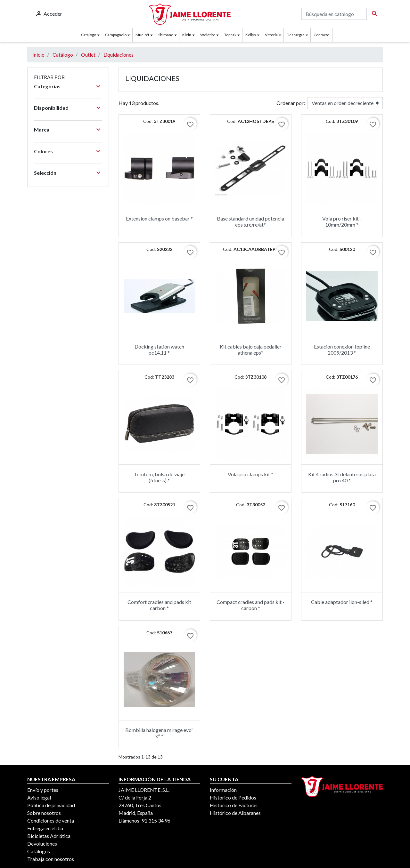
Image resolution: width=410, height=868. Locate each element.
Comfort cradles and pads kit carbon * (159, 605)
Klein (187, 35)
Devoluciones (42, 844)
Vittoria (271, 35)
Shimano (166, 35)
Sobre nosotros (44, 813)
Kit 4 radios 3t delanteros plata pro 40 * (342, 477)
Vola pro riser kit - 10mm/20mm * (342, 221)
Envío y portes (43, 790)
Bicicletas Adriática (49, 836)
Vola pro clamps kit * (250, 474)
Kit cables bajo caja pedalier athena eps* (251, 350)
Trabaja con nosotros (51, 859)
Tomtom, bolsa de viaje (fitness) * (159, 477)
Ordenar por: (291, 103)
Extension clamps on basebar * (159, 218)
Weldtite (208, 35)
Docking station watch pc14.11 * (159, 350)
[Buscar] (334, 14)
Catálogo (89, 35)
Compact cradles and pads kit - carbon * (250, 605)
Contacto (321, 35)
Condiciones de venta (51, 820)
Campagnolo (116, 35)
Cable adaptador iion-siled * (342, 602)
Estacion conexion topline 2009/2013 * (342, 350)
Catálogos (39, 851)
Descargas (296, 35)
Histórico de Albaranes (235, 813)
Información (223, 790)
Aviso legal (39, 797)
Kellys (251, 35)
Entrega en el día (45, 828)
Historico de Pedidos (233, 797)
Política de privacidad (51, 805)
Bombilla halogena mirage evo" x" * (159, 733)
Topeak (230, 35)
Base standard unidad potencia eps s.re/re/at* (250, 221)
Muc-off (142, 35)
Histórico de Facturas (234, 805)
